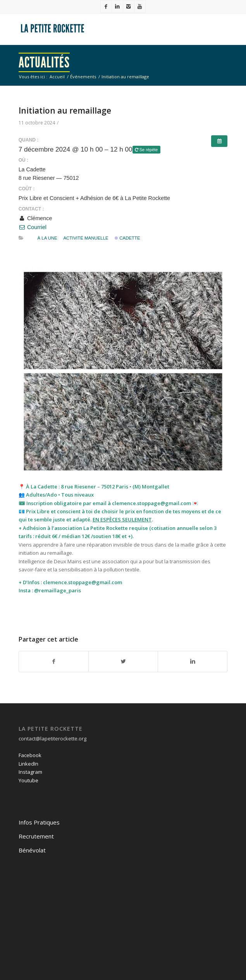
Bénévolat (32, 850)
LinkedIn (28, 764)
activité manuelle (86, 238)
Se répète (147, 150)
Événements (83, 77)
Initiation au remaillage (65, 110)
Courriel (33, 227)
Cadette (127, 238)
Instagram (30, 772)
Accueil (57, 77)
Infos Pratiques (39, 822)
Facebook (30, 755)
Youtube (28, 780)
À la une (47, 238)
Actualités (44, 62)
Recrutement (36, 836)
